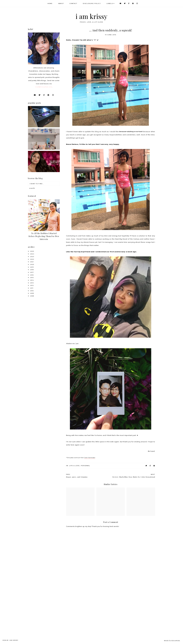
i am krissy (92, 16)
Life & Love (74, 466)
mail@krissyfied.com (44, 87)
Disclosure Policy (92, 3)
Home (50, 3)
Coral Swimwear (90, 458)
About (61, 3)
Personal (85, 466)
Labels (110, 3)
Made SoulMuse (172, 641)
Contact (73, 3)
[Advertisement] (48, 602)
